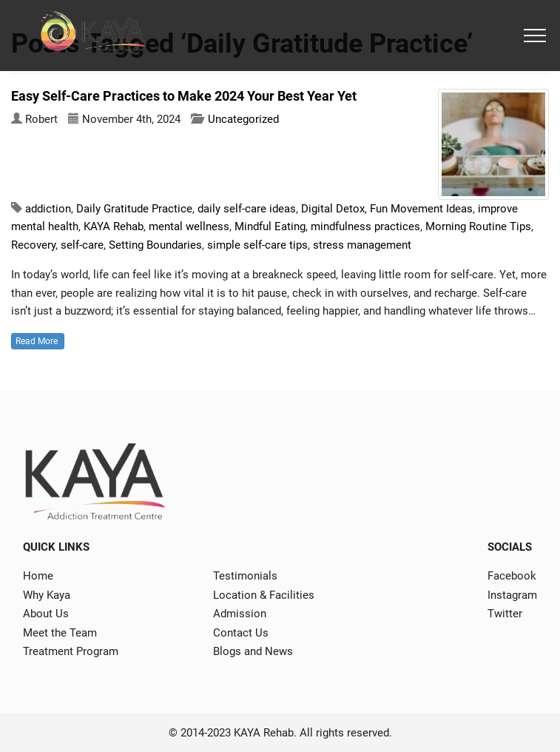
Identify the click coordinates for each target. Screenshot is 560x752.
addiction (48, 209)
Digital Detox (333, 209)
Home (38, 576)
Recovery (33, 245)
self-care (82, 245)
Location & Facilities (264, 595)
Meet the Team (60, 633)
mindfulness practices (365, 226)
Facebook (512, 576)
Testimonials (245, 576)
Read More (38, 341)
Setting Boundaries (155, 245)
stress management (362, 245)
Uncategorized (243, 119)
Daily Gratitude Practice (134, 209)
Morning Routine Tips (478, 226)
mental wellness (189, 226)
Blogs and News (253, 651)
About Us (46, 614)
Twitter (505, 614)
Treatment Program (71, 651)
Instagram (512, 595)
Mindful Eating (270, 226)
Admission (240, 614)
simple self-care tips (257, 245)
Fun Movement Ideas (421, 209)
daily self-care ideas (247, 209)
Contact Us (241, 633)
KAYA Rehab (114, 226)
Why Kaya (47, 595)
